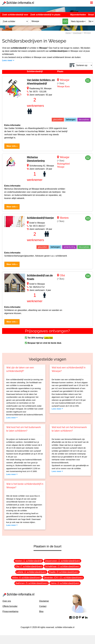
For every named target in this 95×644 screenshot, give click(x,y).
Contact (43, 606)
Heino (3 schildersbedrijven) (65, 583)
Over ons (7, 601)
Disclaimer (44, 601)
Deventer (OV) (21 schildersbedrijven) (63, 578)
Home (68, 33)
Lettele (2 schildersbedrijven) (31, 572)
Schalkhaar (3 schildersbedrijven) (62, 566)
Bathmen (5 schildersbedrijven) (32, 583)
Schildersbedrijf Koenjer (40, 218)
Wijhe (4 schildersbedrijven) (26, 578)
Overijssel (77, 33)
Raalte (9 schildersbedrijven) (64, 572)
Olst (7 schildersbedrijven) (29, 566)
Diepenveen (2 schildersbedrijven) (62, 561)
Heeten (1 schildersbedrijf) (28, 561)
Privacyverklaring (10, 611)
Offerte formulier (10, 606)
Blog (41, 611)
